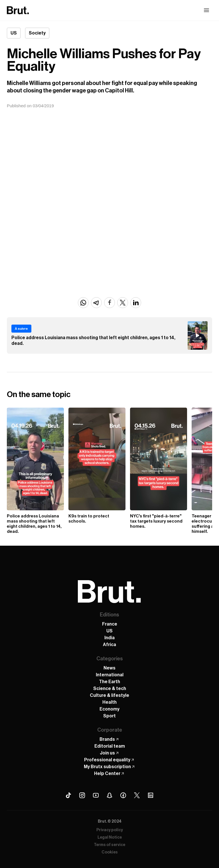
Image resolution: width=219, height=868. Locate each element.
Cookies (110, 852)
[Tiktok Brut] (68, 795)
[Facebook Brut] (123, 795)
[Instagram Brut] (82, 795)
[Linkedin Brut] (151, 795)
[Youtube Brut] (96, 795)
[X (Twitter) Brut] (137, 795)
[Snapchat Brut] (109, 795)
